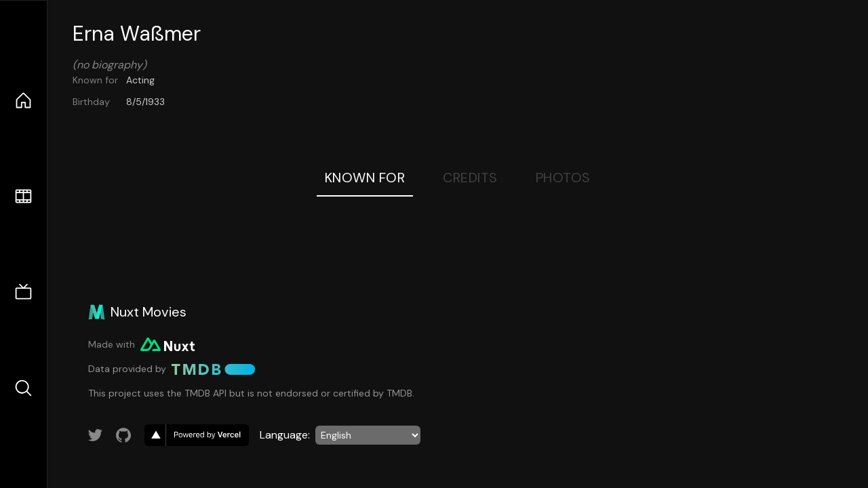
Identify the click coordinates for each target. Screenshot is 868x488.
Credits (470, 178)
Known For (365, 178)
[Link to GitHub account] (123, 435)
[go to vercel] (197, 435)
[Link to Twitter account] (96, 435)
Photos (563, 178)
